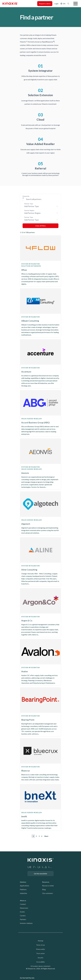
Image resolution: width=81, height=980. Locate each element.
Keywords (26, 196)
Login (56, 4)
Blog (44, 889)
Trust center (40, 953)
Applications (25, 886)
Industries (24, 893)
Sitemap (41, 941)
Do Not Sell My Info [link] (27, 978)
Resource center (48, 886)
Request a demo (45, 4)
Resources (46, 882)
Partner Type (29, 204)
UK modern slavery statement (40, 966)
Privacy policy (40, 949)
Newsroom (24, 908)
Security (40, 958)
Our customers (48, 893)
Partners (23, 919)
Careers (23, 916)
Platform (23, 889)
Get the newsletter (41, 874)
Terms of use (40, 945)
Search (68, 4)
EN (64, 4)
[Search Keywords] (41, 199)
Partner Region (29, 210)
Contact (23, 904)
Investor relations (26, 923)
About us (23, 901)
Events (22, 912)
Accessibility (41, 962)
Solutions (23, 882)
